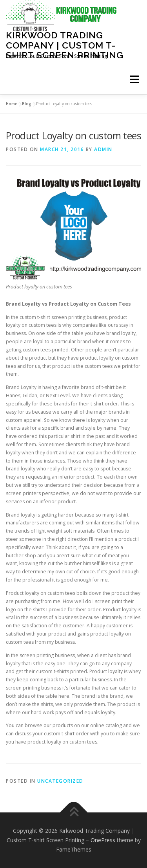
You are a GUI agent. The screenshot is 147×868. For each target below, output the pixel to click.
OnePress (103, 840)
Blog (27, 104)
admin (103, 149)
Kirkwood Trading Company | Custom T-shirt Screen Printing (65, 45)
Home (12, 104)
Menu (134, 80)
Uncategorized (60, 781)
